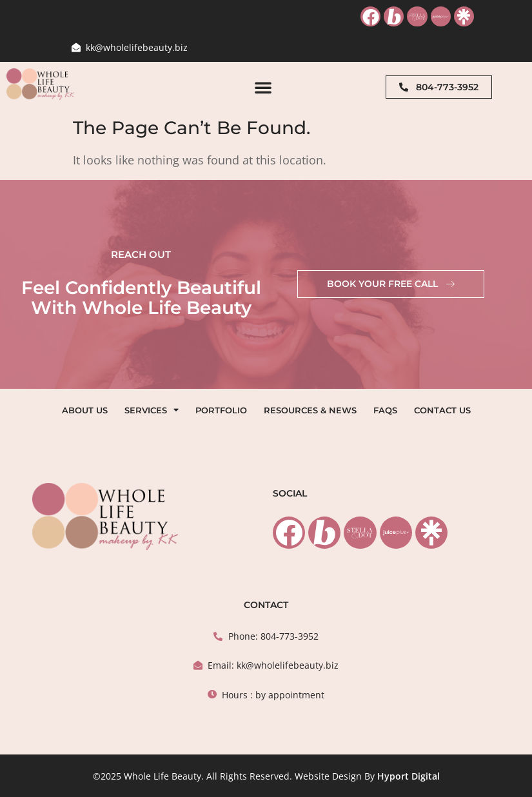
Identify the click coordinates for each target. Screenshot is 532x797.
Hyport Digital (409, 776)
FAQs (385, 410)
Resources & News (310, 410)
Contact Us (442, 410)
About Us (85, 410)
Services (152, 410)
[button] (263, 87)
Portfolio (221, 410)
